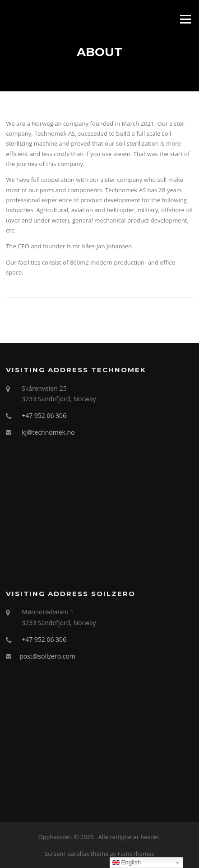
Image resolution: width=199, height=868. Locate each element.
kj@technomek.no (48, 432)
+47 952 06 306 (44, 415)
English (127, 863)
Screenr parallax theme (76, 854)
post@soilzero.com (47, 656)
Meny (185, 19)
